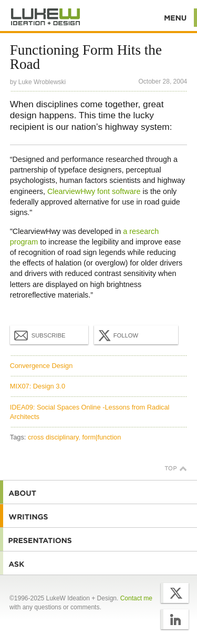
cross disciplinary (53, 437)
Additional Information (46, 17)
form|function (102, 437)
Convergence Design (42, 366)
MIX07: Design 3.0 (38, 386)
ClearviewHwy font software (94, 191)
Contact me (136, 598)
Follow (117, 335)
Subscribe (40, 335)
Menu (176, 18)
